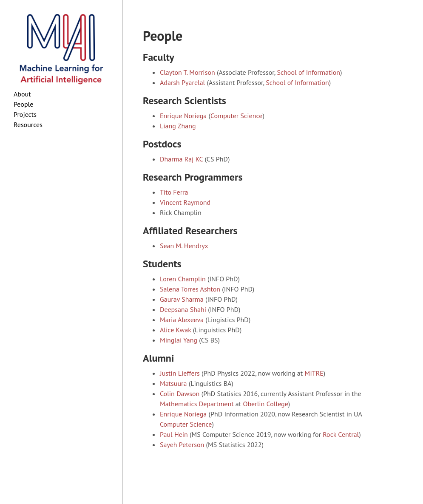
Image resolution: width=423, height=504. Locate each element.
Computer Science (236, 116)
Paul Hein (174, 434)
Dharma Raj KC (181, 159)
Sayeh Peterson (182, 445)
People (23, 104)
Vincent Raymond (185, 202)
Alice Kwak (175, 330)
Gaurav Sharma (182, 299)
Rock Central (341, 434)
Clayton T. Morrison (187, 72)
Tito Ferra (174, 192)
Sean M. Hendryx (184, 246)
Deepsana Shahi (183, 309)
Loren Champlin (183, 279)
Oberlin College (266, 404)
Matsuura (173, 383)
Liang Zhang (178, 126)
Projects (25, 114)
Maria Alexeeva (182, 320)
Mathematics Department (197, 404)
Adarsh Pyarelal (182, 82)
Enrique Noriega (183, 116)
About (22, 94)
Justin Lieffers (180, 373)
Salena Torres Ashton (190, 289)
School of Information (308, 72)
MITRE (314, 373)
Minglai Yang (179, 340)
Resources (28, 125)
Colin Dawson (180, 394)
